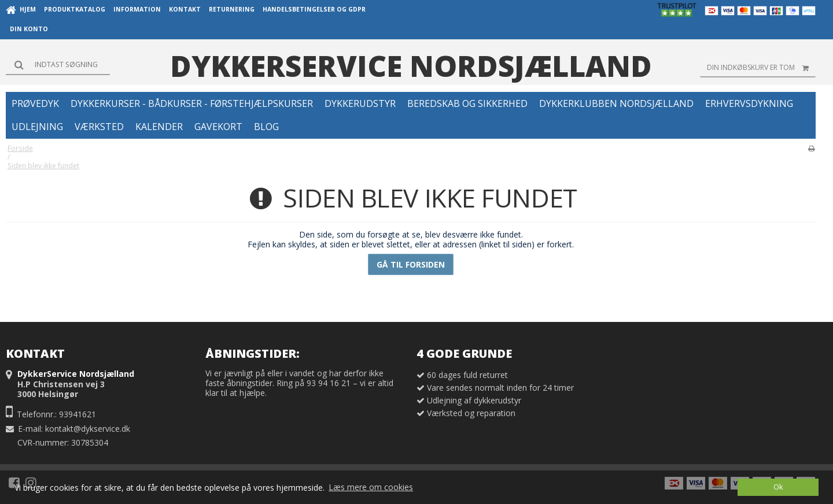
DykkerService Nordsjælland (411, 66)
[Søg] (58, 65)
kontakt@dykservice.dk (88, 429)
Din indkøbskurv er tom (761, 68)
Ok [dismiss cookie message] (778, 487)
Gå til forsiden (411, 264)
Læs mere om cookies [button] (371, 487)
